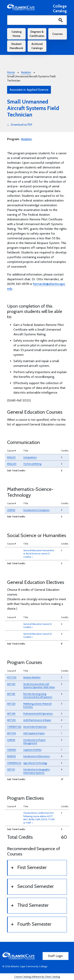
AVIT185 (11, 694)
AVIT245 (11, 714)
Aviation (26, 72)
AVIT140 (11, 684)
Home (11, 72)
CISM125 (11, 510)
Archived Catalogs (37, 46)
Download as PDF (20, 124)
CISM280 (12, 750)
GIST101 (11, 769)
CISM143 (11, 740)
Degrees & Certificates (37, 34)
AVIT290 (12, 733)
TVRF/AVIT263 (14, 727)
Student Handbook (16, 46)
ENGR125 (11, 756)
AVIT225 (11, 704)
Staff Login (55, 956)
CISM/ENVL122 (14, 763)
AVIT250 (11, 720)
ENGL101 (11, 457)
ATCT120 (12, 677)
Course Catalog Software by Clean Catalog (37, 977)
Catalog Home (16, 34)
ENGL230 (12, 464)
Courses (58, 34)
